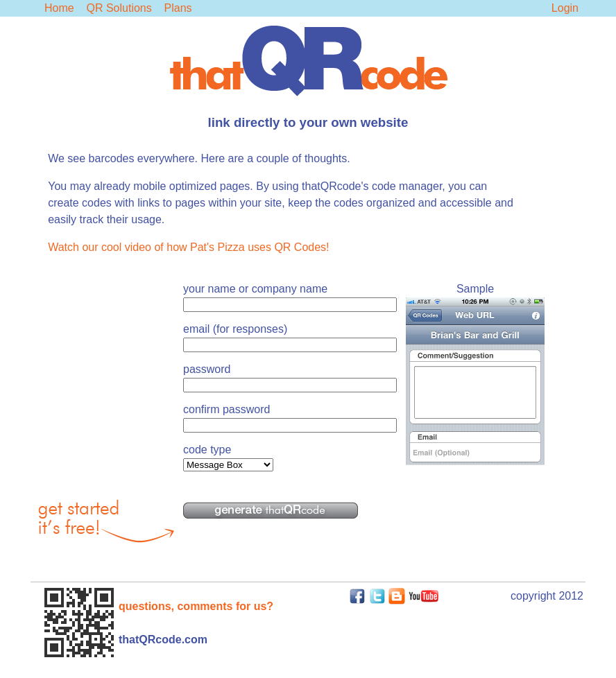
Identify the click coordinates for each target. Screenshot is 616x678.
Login (565, 8)
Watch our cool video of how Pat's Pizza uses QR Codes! (188, 247)
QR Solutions (119, 8)
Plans (178, 8)
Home (59, 8)
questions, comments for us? (196, 606)
